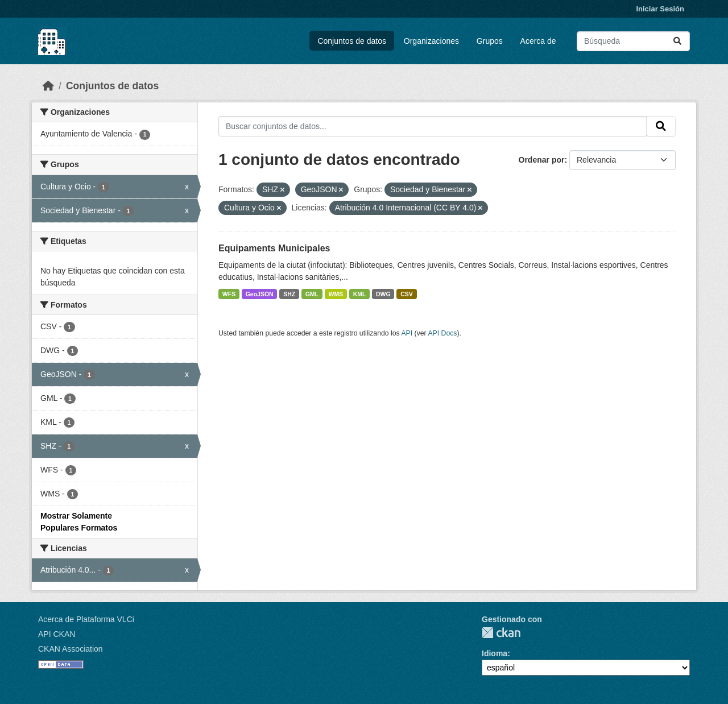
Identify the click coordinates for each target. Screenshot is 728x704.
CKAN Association (71, 649)
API (407, 333)
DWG (383, 294)
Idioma (495, 653)
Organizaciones (431, 41)
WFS (229, 294)
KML (360, 294)
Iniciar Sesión (660, 9)
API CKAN (57, 634)
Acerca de (538, 41)
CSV (407, 294)
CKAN (501, 633)
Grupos (490, 41)
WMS (336, 294)
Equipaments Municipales (274, 248)
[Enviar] (677, 41)
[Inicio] (48, 86)
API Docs (442, 333)
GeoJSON (260, 294)
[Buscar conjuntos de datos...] (633, 41)
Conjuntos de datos (352, 41)
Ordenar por (542, 160)
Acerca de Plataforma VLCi (86, 619)
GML (312, 294)
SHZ (289, 294)
